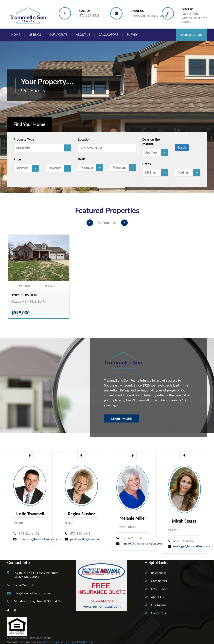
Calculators (108, 35)
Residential (158, 573)
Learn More (122, 418)
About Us (83, 35)
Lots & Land (159, 589)
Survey (132, 35)
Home (16, 35)
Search (182, 147)
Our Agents (58, 35)
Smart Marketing (82, 642)
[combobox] (43, 148)
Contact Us (192, 35)
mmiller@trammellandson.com (142, 543)
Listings (35, 35)
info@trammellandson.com (149, 15)
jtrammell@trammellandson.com (40, 539)
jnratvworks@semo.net (86, 539)
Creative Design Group (53, 642)
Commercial (159, 581)
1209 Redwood (24, 295)
